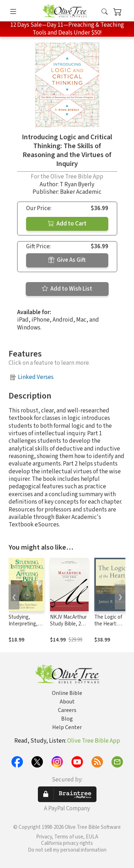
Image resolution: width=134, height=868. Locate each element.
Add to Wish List (67, 289)
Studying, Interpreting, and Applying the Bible (23, 627)
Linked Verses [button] (36, 377)
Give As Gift (67, 260)
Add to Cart (67, 224)
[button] (105, 12)
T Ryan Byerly (77, 184)
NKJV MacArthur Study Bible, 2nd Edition (68, 624)
